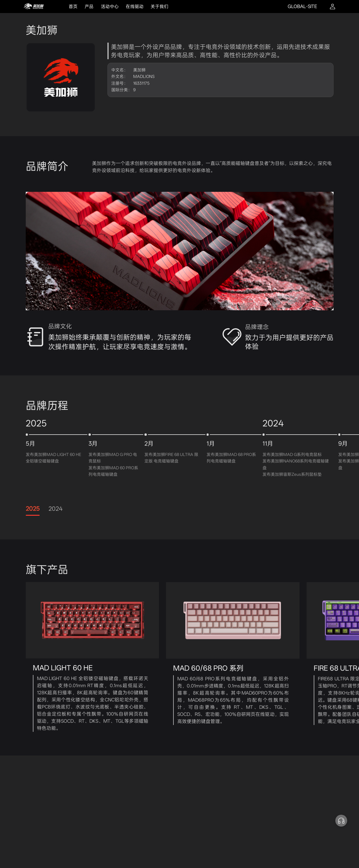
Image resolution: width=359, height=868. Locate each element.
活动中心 (110, 7)
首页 (73, 7)
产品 (89, 7)
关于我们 (160, 7)
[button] (341, 821)
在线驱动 (135, 7)
